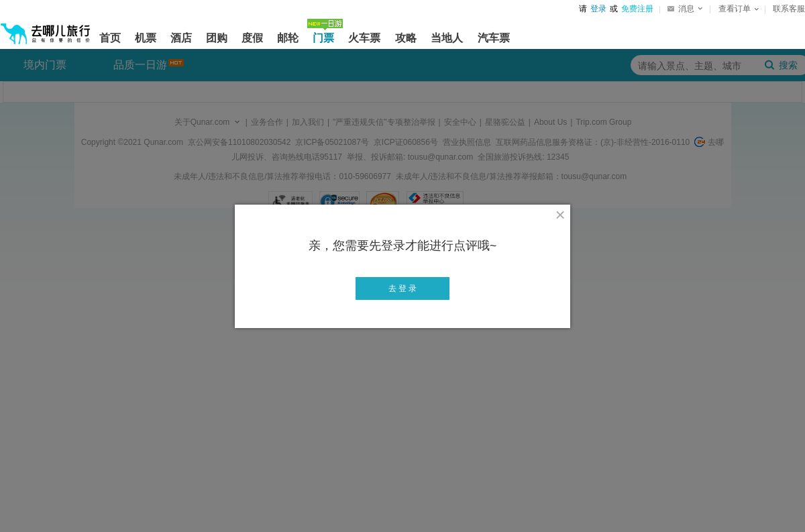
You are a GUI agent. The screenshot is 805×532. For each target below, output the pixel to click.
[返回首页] (46, 28)
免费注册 (637, 9)
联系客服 (789, 9)
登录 (598, 9)
